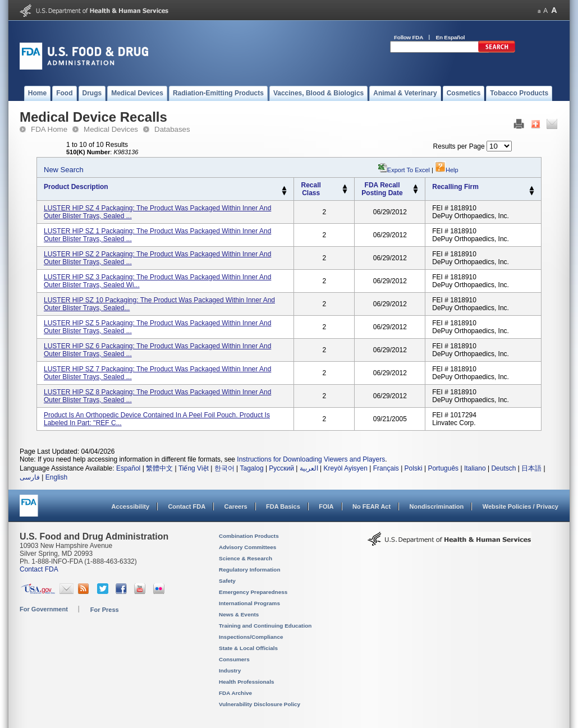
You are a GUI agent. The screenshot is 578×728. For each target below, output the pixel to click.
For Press (105, 610)
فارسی (30, 477)
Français (386, 468)
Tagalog (252, 468)
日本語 (531, 468)
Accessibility (130, 506)
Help (447, 170)
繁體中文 (159, 468)
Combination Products (249, 536)
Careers (236, 506)
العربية (309, 468)
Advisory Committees (247, 547)
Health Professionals (246, 682)
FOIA (326, 506)
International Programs (249, 603)
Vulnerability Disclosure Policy (260, 704)
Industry (230, 671)
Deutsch (503, 468)
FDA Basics (283, 506)
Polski (414, 468)
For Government (44, 609)
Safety (227, 581)
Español (128, 468)
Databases (172, 129)
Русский (281, 468)
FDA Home (49, 129)
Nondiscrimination (437, 506)
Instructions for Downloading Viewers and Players (311, 459)
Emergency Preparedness (253, 592)
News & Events (239, 614)
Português (443, 468)
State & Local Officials (248, 648)
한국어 (224, 468)
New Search (64, 170)
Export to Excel (409, 170)
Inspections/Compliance (251, 637)
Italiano (475, 468)
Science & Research (246, 558)
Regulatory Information (250, 570)
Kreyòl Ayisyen (345, 468)
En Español (451, 37)
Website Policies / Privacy (520, 506)
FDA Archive (235, 693)
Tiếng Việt (194, 468)
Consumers (234, 659)
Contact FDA (187, 506)
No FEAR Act (371, 506)
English (56, 477)
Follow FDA (409, 37)
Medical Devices (111, 129)
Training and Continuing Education (265, 626)
